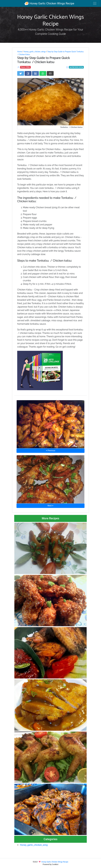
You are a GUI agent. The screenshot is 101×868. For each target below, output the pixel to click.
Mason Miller (25, 67)
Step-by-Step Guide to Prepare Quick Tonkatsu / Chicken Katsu (50, 53)
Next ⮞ (50, 506)
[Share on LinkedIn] (35, 73)
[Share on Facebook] (28, 73)
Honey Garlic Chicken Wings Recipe (49, 3)
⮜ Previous (50, 451)
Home (20, 52)
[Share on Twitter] (21, 73)
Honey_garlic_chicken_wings (35, 52)
